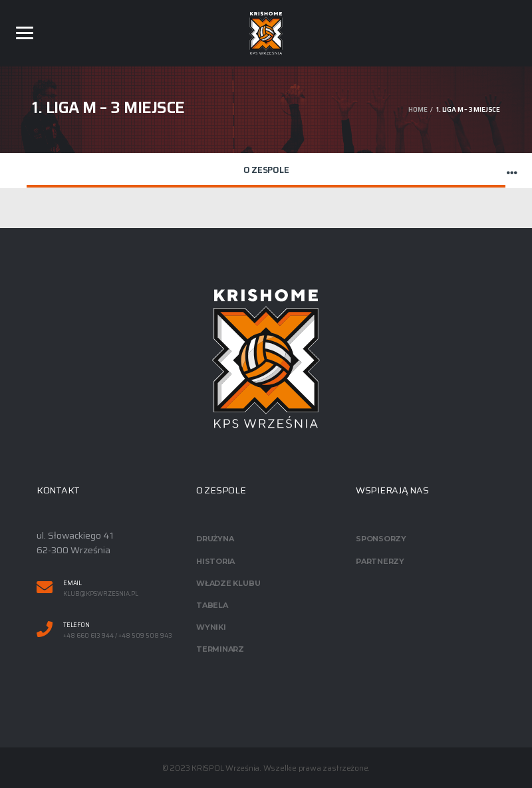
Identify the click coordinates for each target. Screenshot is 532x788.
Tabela (212, 605)
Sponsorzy (381, 539)
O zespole (266, 170)
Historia (215, 561)
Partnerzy (380, 561)
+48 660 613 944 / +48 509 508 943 (118, 636)
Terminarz (220, 649)
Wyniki (211, 627)
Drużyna (215, 539)
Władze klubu (228, 583)
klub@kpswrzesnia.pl (101, 594)
